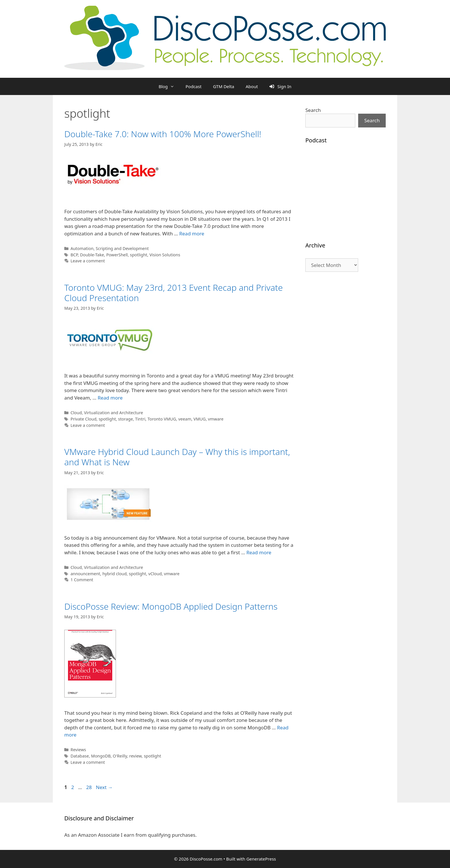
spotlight (139, 255)
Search (313, 110)
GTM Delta (224, 86)
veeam (185, 419)
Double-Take (92, 255)
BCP (74, 255)
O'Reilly (120, 756)
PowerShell (117, 255)
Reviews (78, 750)
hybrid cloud (115, 574)
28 (89, 787)
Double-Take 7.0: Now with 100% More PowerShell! (163, 134)
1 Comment (82, 580)
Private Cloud (84, 419)
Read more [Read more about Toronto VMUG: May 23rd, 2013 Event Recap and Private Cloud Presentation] (110, 398)
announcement (85, 574)
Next (104, 787)
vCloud (155, 574)
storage (125, 419)
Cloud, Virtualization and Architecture (107, 413)
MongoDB (101, 756)
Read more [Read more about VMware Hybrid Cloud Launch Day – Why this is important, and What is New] (259, 552)
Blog (169, 86)
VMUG (200, 419)
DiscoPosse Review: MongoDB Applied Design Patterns (171, 606)
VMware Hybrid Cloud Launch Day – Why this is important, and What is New (177, 457)
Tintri (140, 419)
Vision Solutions (165, 255)
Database (80, 756)
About (252, 86)
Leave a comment (88, 261)
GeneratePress (261, 859)
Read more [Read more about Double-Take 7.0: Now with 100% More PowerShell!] (192, 234)
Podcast (194, 86)
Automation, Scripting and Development (110, 248)
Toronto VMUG (162, 419)
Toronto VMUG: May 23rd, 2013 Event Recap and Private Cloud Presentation (173, 293)
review (135, 756)
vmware (216, 419)
